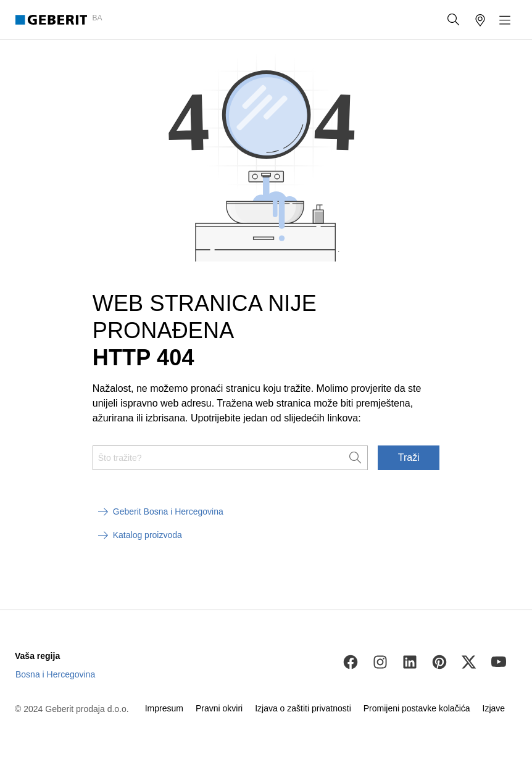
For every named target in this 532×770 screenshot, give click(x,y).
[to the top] (497, 579)
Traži (409, 457)
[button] (454, 20)
